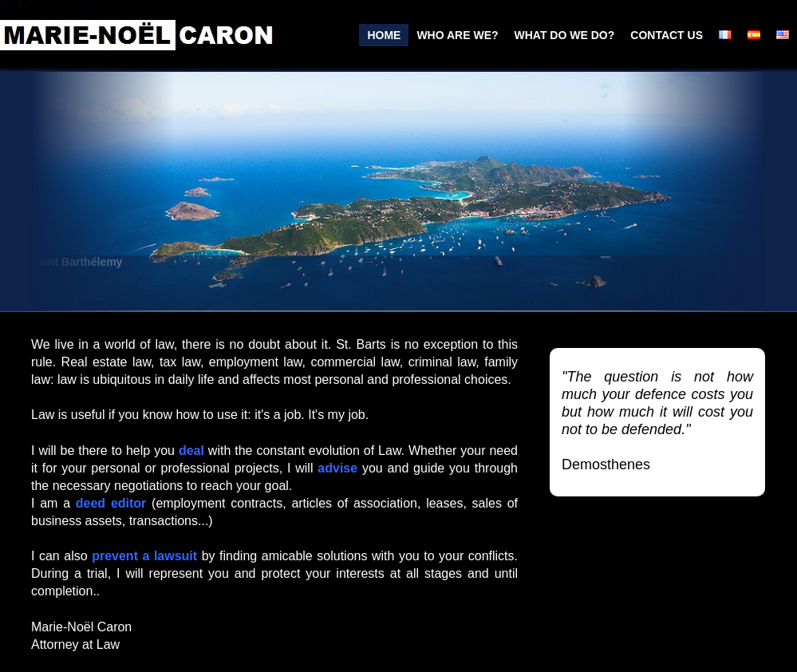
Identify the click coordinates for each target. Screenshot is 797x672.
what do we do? (565, 35)
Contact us (667, 35)
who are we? (457, 35)
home (384, 35)
